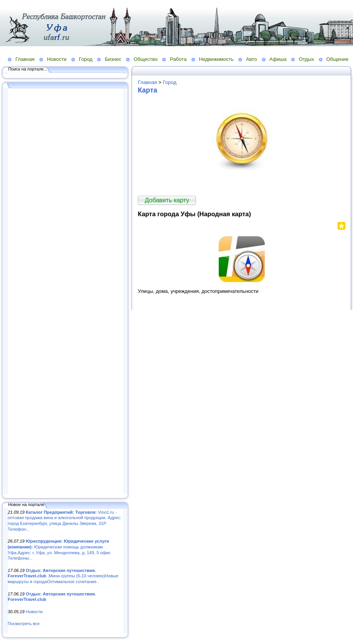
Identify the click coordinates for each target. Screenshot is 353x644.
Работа (178, 59)
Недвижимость (216, 59)
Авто (252, 59)
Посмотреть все (24, 624)
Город (86, 59)
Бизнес (113, 59)
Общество (146, 59)
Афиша (278, 59)
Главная (25, 59)
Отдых (306, 59)
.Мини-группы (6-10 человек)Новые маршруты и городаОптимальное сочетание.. (63, 576)
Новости (57, 59)
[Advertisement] (65, 292)
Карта (147, 90)
